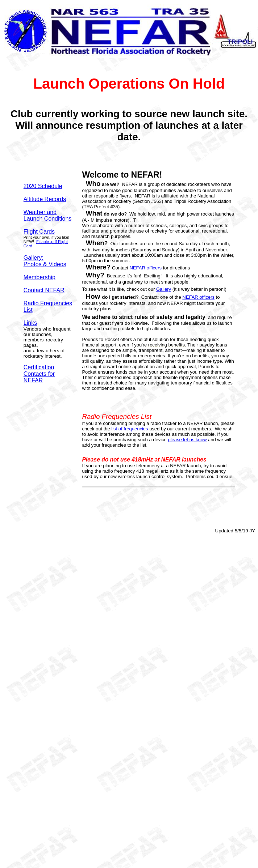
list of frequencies (130, 429)
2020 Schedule (43, 186)
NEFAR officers (145, 268)
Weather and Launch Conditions (48, 215)
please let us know (187, 440)
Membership (39, 277)
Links (30, 323)
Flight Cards (39, 232)
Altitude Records (45, 199)
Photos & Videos (45, 264)
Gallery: (34, 258)
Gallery (164, 289)
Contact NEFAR (44, 290)
